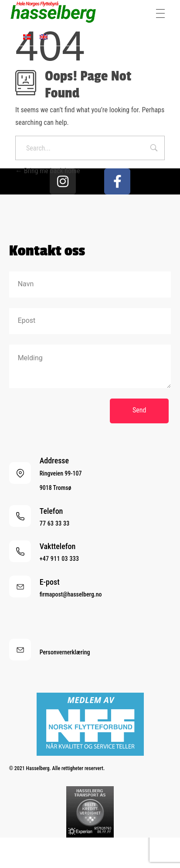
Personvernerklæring (65, 652)
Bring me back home (48, 171)
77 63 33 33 (55, 523)
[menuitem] (27, 37)
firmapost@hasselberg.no (71, 594)
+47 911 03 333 (59, 559)
